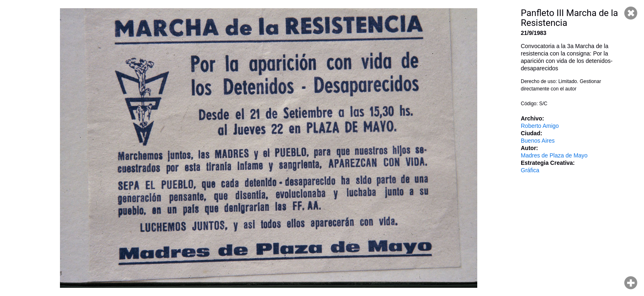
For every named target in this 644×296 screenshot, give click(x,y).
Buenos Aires (538, 141)
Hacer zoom (631, 283)
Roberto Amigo (540, 126)
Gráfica (530, 170)
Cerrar (631, 13)
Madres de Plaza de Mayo (554, 155)
